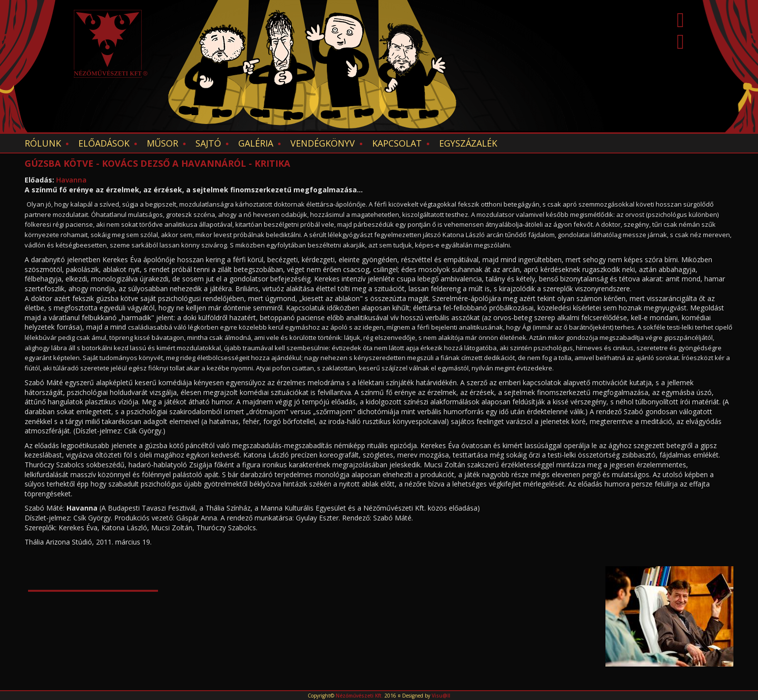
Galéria (256, 143)
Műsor (162, 143)
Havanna (71, 180)
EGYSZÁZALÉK (468, 143)
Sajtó (208, 143)
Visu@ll (441, 696)
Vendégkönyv (323, 143)
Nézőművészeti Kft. (359, 696)
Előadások (104, 143)
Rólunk (43, 143)
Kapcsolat (397, 143)
